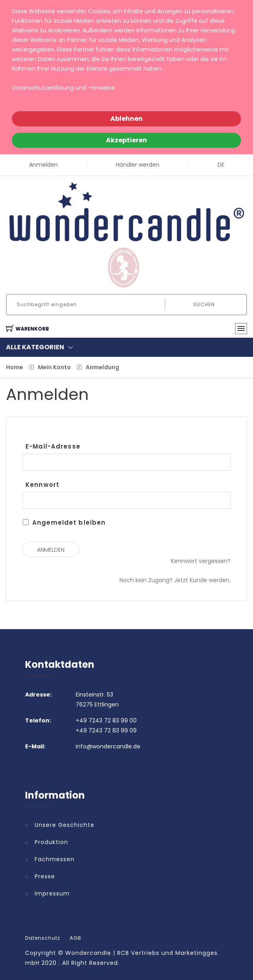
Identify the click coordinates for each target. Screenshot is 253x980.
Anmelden (43, 165)
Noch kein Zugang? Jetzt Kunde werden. (175, 580)
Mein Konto (54, 367)
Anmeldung (102, 367)
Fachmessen (55, 859)
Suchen (204, 304)
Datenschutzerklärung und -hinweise (63, 88)
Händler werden (138, 165)
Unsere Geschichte (65, 825)
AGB (76, 938)
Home (15, 367)
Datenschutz (43, 938)
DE (221, 165)
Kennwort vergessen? (201, 561)
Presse (45, 876)
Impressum (52, 893)
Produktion (51, 842)
